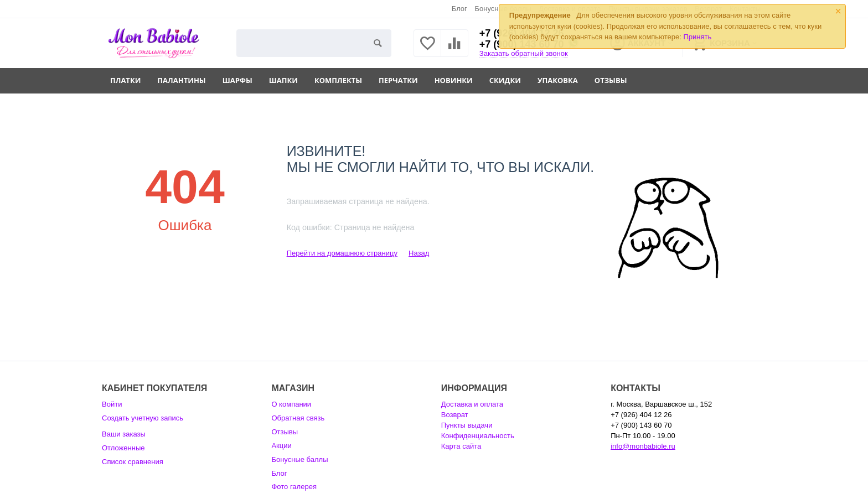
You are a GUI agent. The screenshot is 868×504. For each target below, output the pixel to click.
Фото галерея (294, 487)
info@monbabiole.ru (643, 446)
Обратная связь (298, 418)
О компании (291, 404)
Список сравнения (133, 462)
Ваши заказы (124, 434)
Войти (112, 404)
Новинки (454, 80)
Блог (459, 9)
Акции (281, 446)
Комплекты (338, 80)
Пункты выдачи (467, 425)
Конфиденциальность (478, 436)
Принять (697, 37)
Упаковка (558, 80)
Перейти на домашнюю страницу (342, 253)
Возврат (455, 415)
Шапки (283, 80)
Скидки (505, 80)
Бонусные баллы (299, 459)
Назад (419, 253)
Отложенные (123, 448)
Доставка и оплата (472, 404)
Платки (125, 80)
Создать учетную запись (143, 418)
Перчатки (398, 80)
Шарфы (237, 80)
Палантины (181, 80)
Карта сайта (461, 446)
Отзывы (611, 80)
